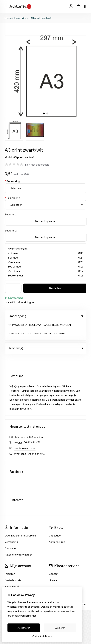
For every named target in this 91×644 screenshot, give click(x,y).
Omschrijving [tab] (45, 316)
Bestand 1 (11, 214)
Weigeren (60, 628)
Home (8, 18)
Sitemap (54, 561)
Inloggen (10, 555)
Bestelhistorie (13, 561)
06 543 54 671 (32, 424)
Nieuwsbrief (12, 568)
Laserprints (21, 18)
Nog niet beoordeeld (37, 165)
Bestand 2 (11, 230)
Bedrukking (12, 181)
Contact (54, 555)
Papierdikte (12, 198)
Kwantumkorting (18, 249)
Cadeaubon (55, 517)
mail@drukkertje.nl (25, 429)
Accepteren (24, 628)
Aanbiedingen (57, 523)
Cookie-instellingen (42, 636)
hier (34, 616)
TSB (84, 585)
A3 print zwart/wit (41, 18)
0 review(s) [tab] (45, 329)
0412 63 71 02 (35, 418)
